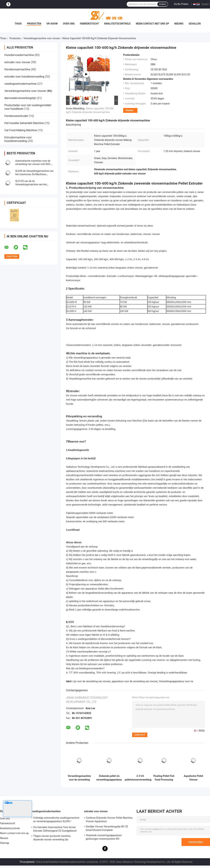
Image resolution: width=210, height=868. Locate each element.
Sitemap (5, 843)
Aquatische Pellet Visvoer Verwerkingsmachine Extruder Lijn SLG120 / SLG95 (193, 778)
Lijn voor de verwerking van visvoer (92, 681)
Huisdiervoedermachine (19, 55)
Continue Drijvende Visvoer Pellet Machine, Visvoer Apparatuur (109, 820)
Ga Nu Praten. (181, 4)
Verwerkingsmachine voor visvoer (42, 38)
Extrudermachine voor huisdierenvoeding (18, 139)
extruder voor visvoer (17, 62)
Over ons (69, 24)
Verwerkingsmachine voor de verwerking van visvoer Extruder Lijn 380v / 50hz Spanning (79, 778)
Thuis (18, 24)
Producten (34, 24)
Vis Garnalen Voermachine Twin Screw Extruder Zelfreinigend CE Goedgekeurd (55, 829)
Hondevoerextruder (16, 116)
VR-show (52, 24)
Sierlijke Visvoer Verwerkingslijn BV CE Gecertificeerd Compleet (107, 828)
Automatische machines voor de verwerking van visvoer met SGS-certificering (33, 164)
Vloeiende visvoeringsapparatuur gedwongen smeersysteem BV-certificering (104, 838)
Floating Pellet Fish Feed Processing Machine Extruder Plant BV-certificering (164, 778)
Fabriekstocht (90, 24)
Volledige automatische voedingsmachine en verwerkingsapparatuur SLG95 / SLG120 (56, 820)
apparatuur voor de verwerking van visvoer (135, 681)
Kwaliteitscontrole (117, 24)
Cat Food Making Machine (21, 130)
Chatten (129, 110)
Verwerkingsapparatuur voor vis (176, 681)
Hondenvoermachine (17, 69)
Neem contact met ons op (152, 24)
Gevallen (195, 24)
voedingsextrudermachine (20, 84)
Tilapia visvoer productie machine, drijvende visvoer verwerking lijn (52, 838)
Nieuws (179, 24)
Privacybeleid (27, 862)
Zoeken (163, 4)
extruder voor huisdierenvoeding (24, 77)
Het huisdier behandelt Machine (24, 123)
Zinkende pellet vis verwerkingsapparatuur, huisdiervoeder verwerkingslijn (109, 778)
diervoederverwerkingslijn (20, 98)
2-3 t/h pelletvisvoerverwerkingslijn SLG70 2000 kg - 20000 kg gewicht (140, 778)
